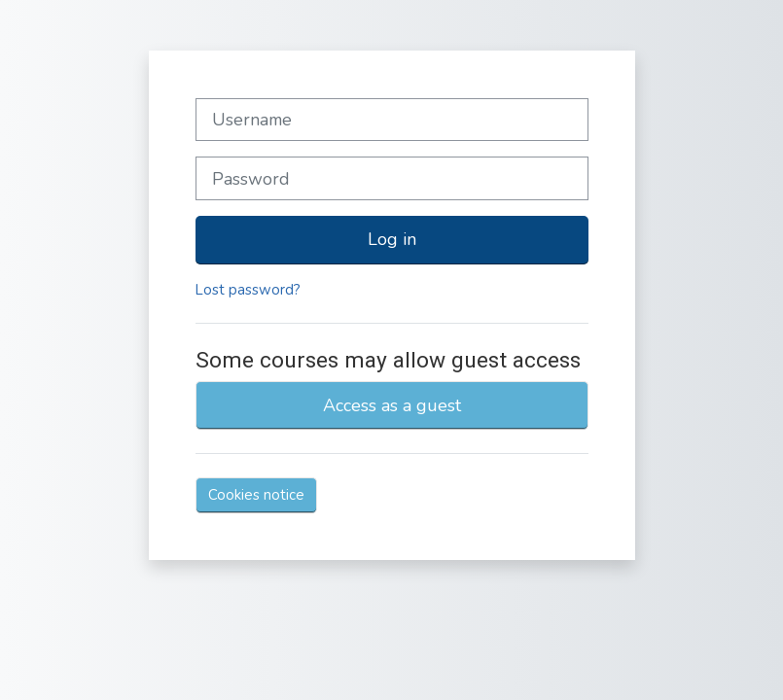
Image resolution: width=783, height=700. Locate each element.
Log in (392, 239)
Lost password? (248, 290)
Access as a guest (392, 405)
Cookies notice (256, 495)
